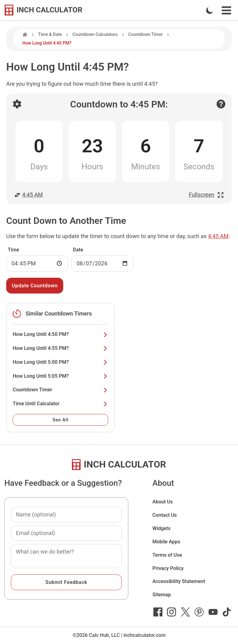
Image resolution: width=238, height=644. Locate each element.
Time (13, 250)
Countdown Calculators (95, 34)
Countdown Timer (145, 34)
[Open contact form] (221, 104)
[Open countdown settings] (17, 104)
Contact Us (165, 515)
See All (60, 420)
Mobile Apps (166, 542)
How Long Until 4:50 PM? (60, 334)
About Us (163, 502)
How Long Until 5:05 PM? (60, 376)
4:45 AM (28, 195)
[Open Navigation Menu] (226, 10)
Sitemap (162, 595)
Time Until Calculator (60, 404)
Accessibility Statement (179, 581)
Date (78, 250)
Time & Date (50, 34)
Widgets (162, 528)
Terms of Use (167, 555)
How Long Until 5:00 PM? (60, 362)
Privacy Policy (168, 568)
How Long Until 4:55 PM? (60, 348)
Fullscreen (206, 195)
